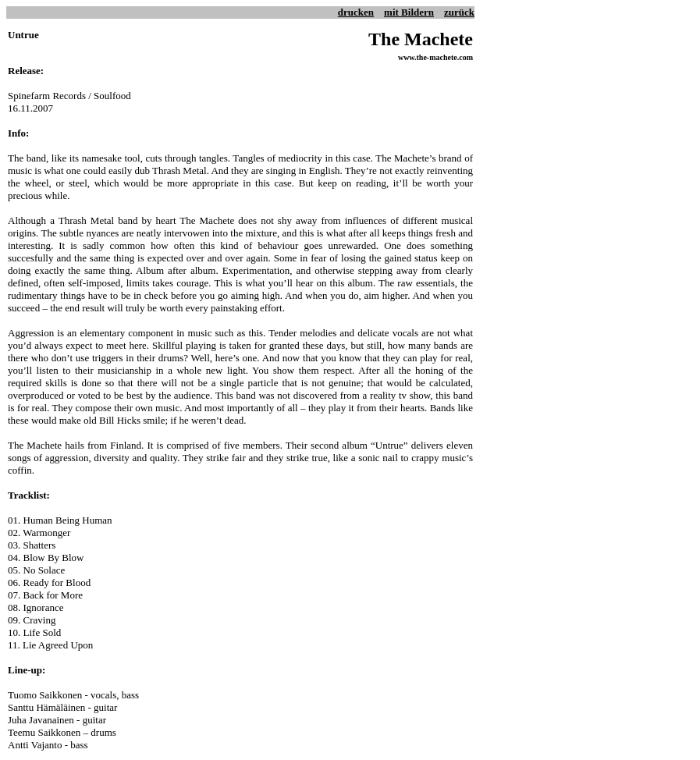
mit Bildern (409, 12)
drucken (356, 12)
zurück (459, 12)
